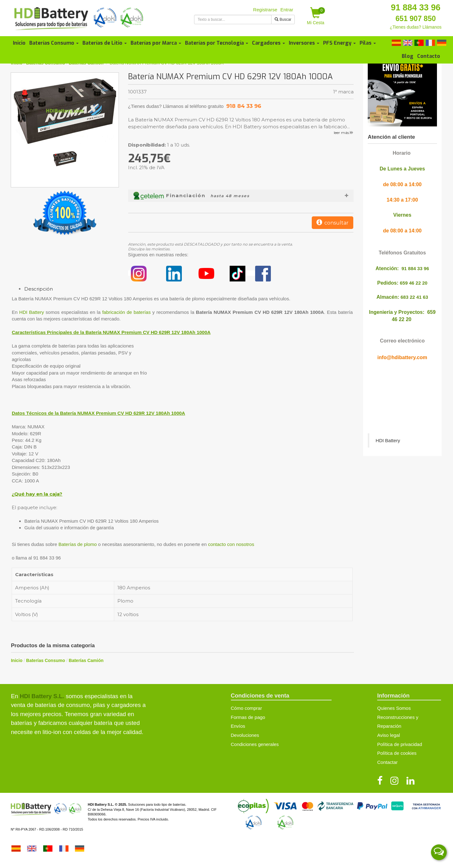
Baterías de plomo (78, 544)
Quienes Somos (394, 708)
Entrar (287, 10)
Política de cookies (397, 753)
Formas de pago (248, 717)
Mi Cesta (316, 16)
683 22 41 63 (414, 297)
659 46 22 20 (414, 283)
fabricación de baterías (126, 312)
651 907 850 (416, 19)
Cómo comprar (246, 708)
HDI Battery (32, 312)
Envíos (238, 726)
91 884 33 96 (416, 8)
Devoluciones (245, 735)
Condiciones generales (255, 744)
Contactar (387, 762)
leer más (344, 133)
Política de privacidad (400, 744)
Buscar (283, 19)
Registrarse (265, 10)
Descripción (39, 289)
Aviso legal (389, 735)
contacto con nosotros (231, 544)
